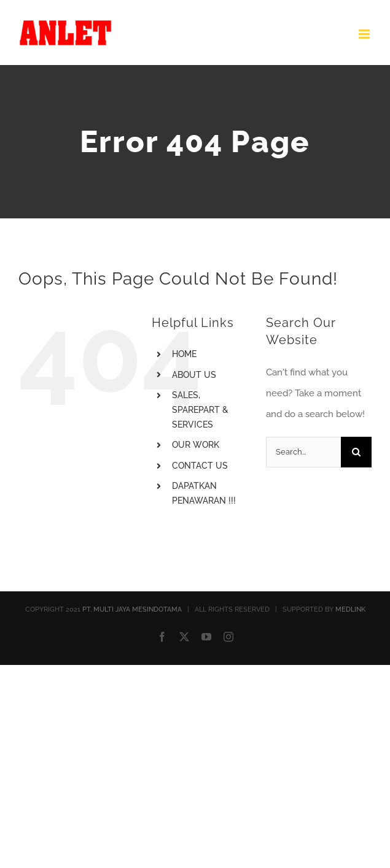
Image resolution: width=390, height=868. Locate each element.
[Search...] (303, 452)
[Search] (356, 452)
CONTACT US (200, 466)
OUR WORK (196, 445)
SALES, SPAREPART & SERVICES (200, 410)
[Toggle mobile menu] (365, 34)
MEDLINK (350, 609)
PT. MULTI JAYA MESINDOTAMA (132, 609)
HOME (184, 354)
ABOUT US (194, 375)
